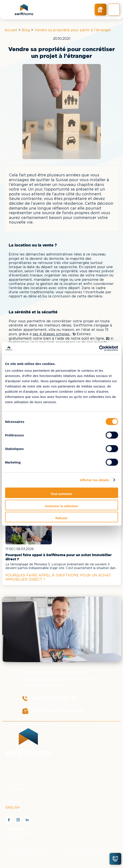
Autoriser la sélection (61, 506)
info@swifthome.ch (58, 711)
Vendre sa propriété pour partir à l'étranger (73, 30)
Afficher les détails (94, 480)
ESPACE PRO (16, 784)
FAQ (9, 778)
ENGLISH (13, 808)
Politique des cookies (84, 852)
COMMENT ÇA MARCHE (24, 773)
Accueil (11, 30)
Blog (26, 30)
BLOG (10, 796)
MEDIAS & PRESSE (20, 790)
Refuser (62, 518)
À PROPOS (14, 767)
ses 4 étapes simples (52, 334)
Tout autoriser (62, 494)
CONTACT (13, 802)
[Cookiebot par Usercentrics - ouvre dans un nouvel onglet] (99, 348)
